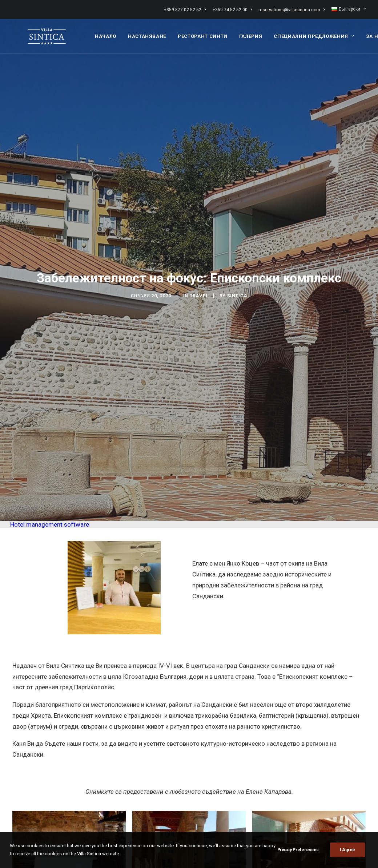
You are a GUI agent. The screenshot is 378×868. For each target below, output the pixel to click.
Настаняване (147, 34)
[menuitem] (186, 10)
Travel (199, 244)
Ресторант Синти (203, 34)
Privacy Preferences (298, 850)
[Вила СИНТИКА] (38, 34)
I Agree (347, 850)
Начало (106, 34)
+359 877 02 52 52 (185, 10)
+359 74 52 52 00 (232, 10)
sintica (237, 244)
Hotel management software (50, 421)
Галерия (251, 34)
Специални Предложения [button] (314, 34)
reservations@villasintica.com (291, 10)
